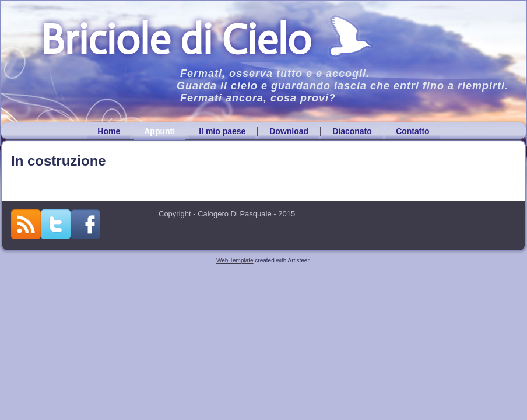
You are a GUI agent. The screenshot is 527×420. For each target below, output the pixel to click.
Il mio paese (222, 131)
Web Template (235, 260)
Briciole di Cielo (176, 39)
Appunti (159, 131)
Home (109, 131)
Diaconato (352, 131)
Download (289, 131)
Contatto (413, 131)
